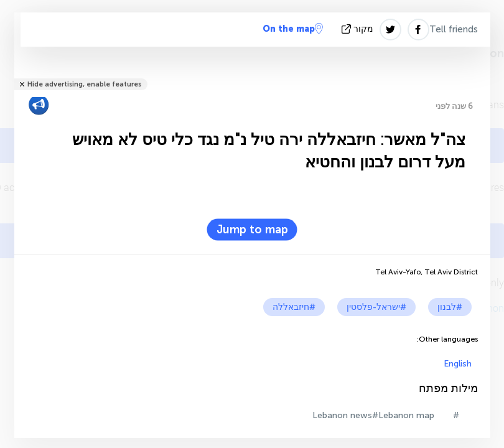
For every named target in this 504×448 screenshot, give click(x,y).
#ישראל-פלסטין (376, 307)
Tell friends (454, 29)
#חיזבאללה (294, 307)
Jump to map (252, 230)
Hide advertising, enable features (84, 84)
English (458, 364)
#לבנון (450, 307)
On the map (293, 29)
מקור (359, 29)
